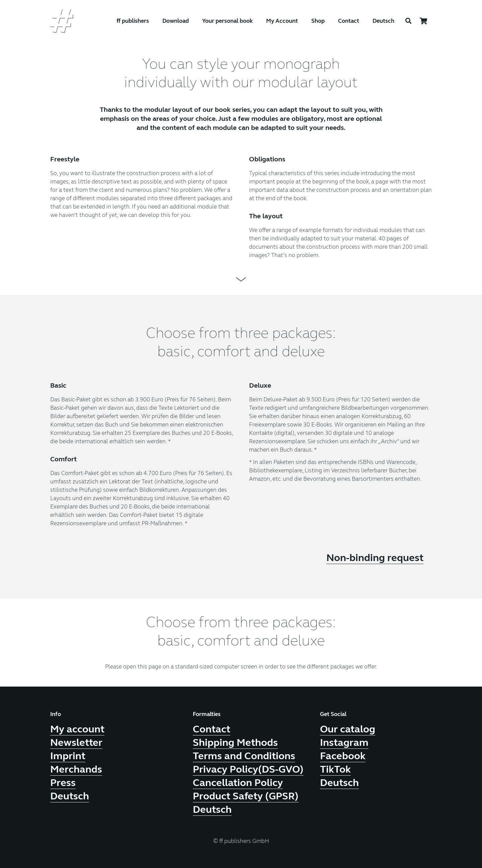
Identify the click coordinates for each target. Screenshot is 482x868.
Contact (212, 729)
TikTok (335, 769)
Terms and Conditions (244, 756)
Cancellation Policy (238, 783)
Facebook (343, 756)
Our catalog (348, 729)
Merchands (76, 769)
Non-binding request (375, 558)
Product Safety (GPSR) (246, 796)
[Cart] (424, 21)
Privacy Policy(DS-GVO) (248, 769)
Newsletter (76, 742)
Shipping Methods (235, 742)
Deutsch (383, 21)
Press (63, 783)
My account (77, 729)
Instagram (344, 742)
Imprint (68, 756)
